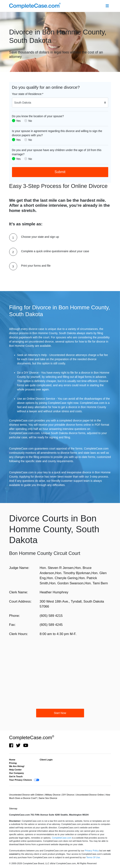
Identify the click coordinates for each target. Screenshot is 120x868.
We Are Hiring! (17, 766)
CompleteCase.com (32, 737)
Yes (18, 121)
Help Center (15, 770)
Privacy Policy (92, 851)
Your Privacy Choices (21, 780)
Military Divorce (53, 795)
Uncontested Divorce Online (90, 795)
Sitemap (13, 809)
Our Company (17, 773)
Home (12, 760)
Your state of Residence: (28, 94)
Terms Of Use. (93, 857)
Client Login (46, 760)
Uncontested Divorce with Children (27, 795)
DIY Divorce (69, 795)
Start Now (60, 713)
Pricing (13, 763)
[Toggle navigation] (107, 6)
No (30, 121)
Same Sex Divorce (48, 798)
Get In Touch (16, 776)
